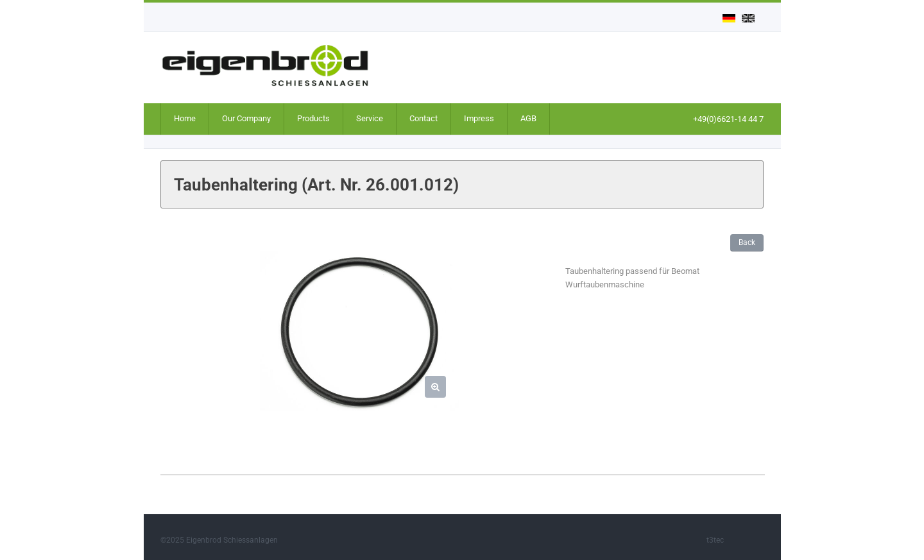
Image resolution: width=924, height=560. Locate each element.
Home (185, 118)
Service (370, 118)
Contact (424, 118)
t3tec (715, 540)
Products (313, 118)
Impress (479, 118)
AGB (528, 118)
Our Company (246, 118)
